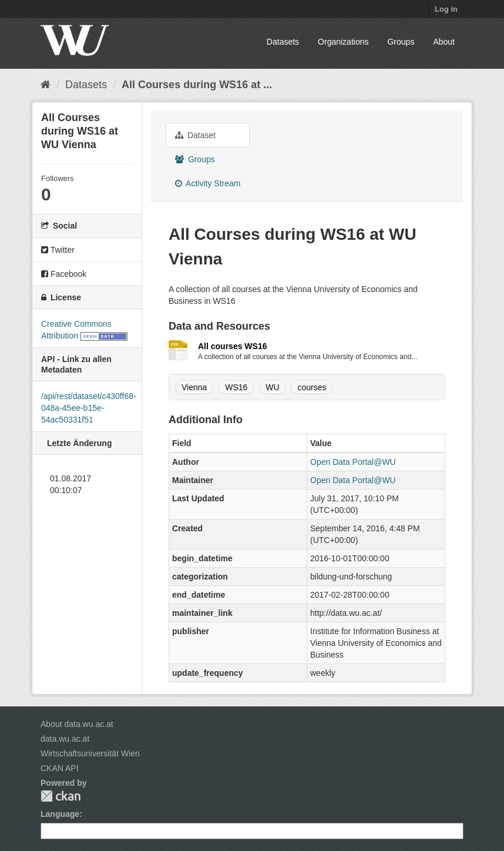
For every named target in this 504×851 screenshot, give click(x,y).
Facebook (64, 274)
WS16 (236, 387)
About (444, 42)
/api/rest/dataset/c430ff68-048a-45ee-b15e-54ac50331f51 (89, 408)
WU (272, 387)
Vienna (194, 387)
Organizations (343, 42)
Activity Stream (208, 183)
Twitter (58, 250)
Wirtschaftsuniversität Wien (90, 753)
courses (312, 387)
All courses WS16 (233, 346)
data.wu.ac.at (65, 739)
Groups (401, 42)
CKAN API (60, 768)
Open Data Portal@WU (353, 462)
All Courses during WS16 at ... (197, 85)
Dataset (195, 135)
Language (60, 814)
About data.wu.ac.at (77, 724)
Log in (446, 9)
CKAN (61, 796)
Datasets (283, 42)
